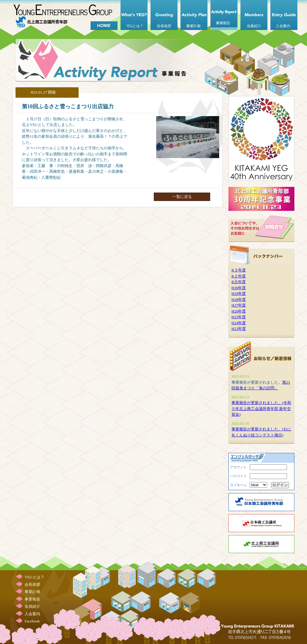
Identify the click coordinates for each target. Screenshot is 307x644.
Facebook (32, 621)
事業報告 (224, 15)
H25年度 (239, 317)
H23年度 (239, 329)
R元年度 (239, 282)
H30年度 (239, 288)
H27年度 (239, 305)
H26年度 (239, 311)
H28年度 (239, 300)
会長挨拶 (164, 15)
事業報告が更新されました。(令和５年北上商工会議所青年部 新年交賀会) (261, 409)
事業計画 (194, 15)
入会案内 (284, 15)
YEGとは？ (134, 15)
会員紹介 (254, 15)
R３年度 (239, 270)
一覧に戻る (182, 197)
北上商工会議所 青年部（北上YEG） (64, 15)
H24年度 (239, 323)
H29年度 (239, 294)
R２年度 (239, 276)
